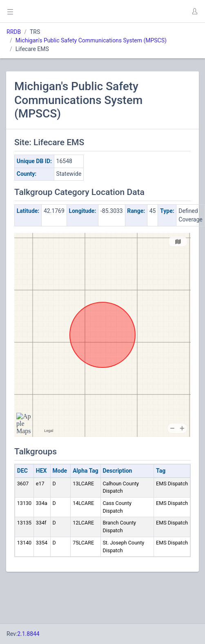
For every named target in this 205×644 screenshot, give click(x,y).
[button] (194, 11)
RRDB (14, 32)
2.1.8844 (28, 634)
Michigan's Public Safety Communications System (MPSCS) (91, 40)
